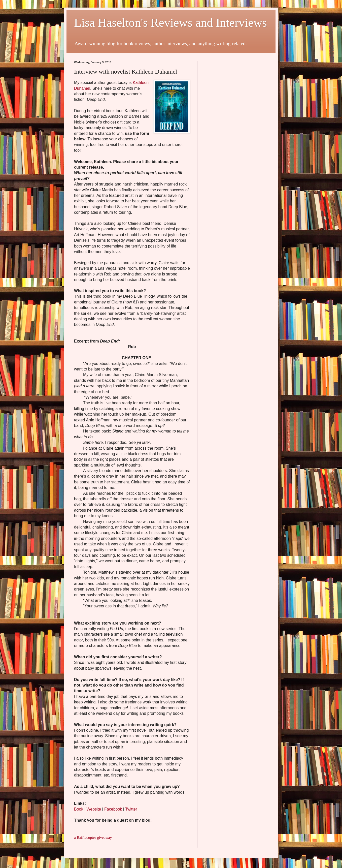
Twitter (131, 809)
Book (79, 809)
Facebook (113, 809)
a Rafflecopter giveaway (93, 837)
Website (94, 809)
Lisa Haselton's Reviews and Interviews (170, 23)
